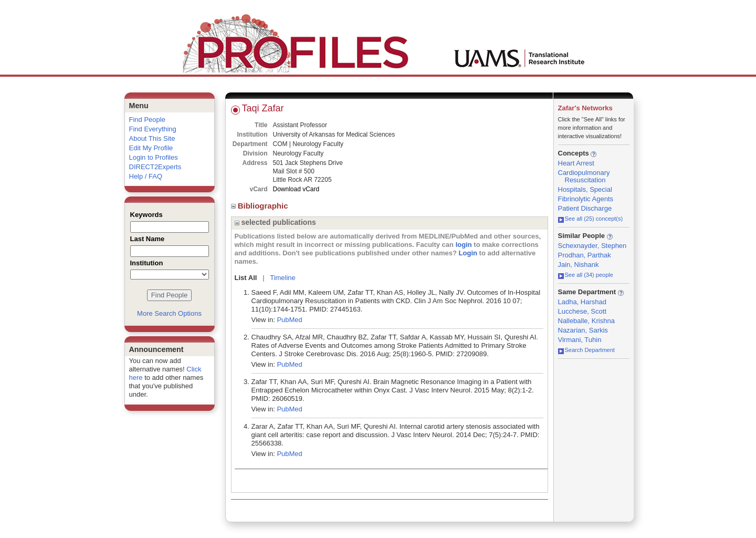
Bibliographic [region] (261, 206)
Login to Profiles (154, 157)
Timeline (283, 278)
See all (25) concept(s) (591, 219)
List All (246, 278)
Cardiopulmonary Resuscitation (584, 176)
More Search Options (169, 313)
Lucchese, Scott (582, 311)
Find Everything (153, 129)
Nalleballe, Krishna (586, 321)
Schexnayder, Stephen (592, 246)
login (464, 245)
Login (468, 253)
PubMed (289, 320)
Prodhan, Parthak (585, 255)
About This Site (152, 138)
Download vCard (296, 189)
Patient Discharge (585, 208)
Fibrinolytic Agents (586, 199)
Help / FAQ (146, 176)
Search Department (586, 350)
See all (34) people (586, 275)
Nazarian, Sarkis (583, 330)
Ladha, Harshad (582, 302)
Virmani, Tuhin (580, 340)
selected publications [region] (275, 222)
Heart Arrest (576, 163)
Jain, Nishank (579, 265)
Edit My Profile (151, 148)
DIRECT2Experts (155, 167)
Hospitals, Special (585, 189)
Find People (147, 120)
